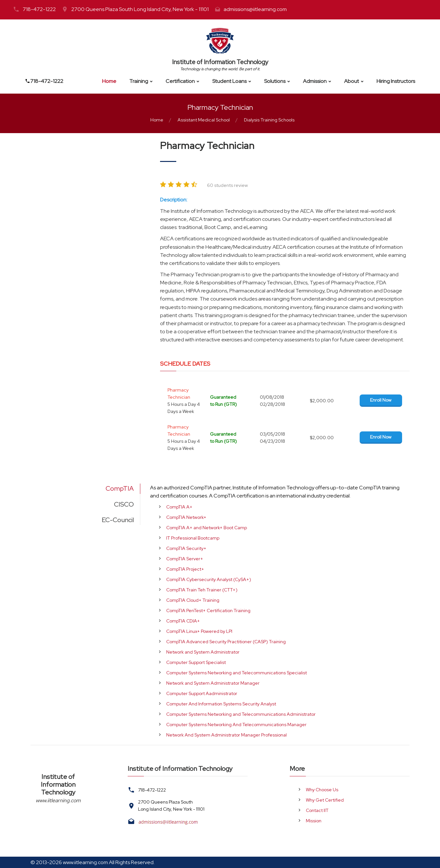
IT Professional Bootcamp (193, 538)
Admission (315, 81)
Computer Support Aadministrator (202, 693)
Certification (180, 81)
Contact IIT (317, 810)
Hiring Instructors (396, 81)
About (352, 81)
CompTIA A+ (179, 507)
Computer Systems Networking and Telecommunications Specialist (237, 673)
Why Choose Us (322, 790)
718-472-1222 (39, 9)
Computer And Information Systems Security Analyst (221, 704)
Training (139, 81)
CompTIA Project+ (185, 569)
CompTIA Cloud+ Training (193, 600)
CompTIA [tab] (120, 488)
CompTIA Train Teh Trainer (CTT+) (202, 590)
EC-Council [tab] (118, 520)
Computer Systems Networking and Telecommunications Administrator (241, 714)
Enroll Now (381, 400)
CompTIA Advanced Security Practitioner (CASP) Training (226, 642)
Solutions (275, 81)
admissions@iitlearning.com (255, 9)
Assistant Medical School (204, 120)
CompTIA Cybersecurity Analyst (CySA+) (209, 579)
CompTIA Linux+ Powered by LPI (199, 631)
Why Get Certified (325, 800)
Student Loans (229, 81)
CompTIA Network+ (186, 517)
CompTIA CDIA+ (183, 621)
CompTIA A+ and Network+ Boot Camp (207, 528)
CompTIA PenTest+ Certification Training (208, 611)
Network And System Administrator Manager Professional (226, 735)
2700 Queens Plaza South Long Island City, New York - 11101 (140, 9)
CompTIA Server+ (185, 559)
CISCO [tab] (124, 504)
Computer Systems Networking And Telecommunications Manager (236, 725)
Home (109, 81)
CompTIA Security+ (186, 548)
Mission (314, 821)
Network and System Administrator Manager (213, 683)
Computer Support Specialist (196, 662)
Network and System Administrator (203, 652)
